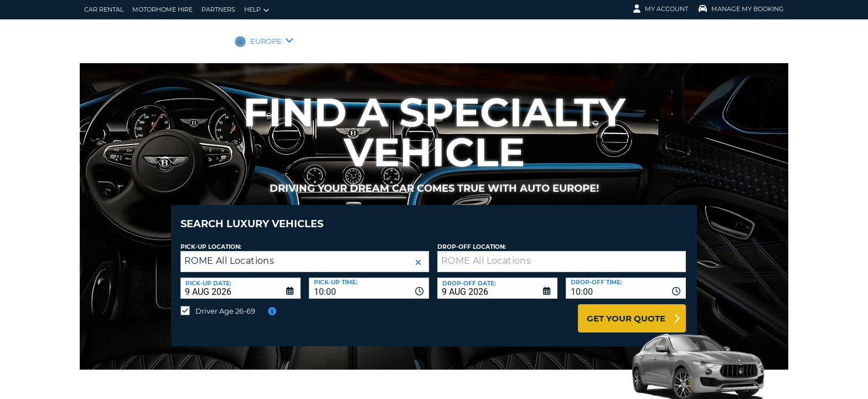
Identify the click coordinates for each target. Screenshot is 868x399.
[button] (418, 254)
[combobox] (369, 280)
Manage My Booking (741, 9)
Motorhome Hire (162, 9)
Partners (218, 9)
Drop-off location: (472, 239)
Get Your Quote (626, 310)
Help (257, 10)
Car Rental (104, 9)
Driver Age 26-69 (225, 303)
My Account (661, 9)
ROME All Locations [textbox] (229, 252)
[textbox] (562, 253)
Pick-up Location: (211, 239)
